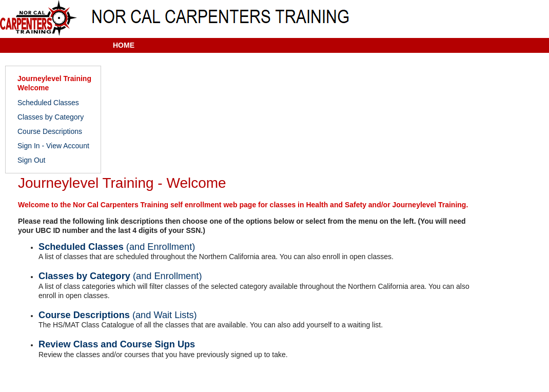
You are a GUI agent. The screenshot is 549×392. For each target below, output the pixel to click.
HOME (124, 45)
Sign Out (31, 160)
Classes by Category (51, 117)
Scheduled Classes (48, 103)
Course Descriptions (50, 131)
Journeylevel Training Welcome (54, 83)
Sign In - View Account (53, 146)
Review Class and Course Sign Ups (117, 344)
